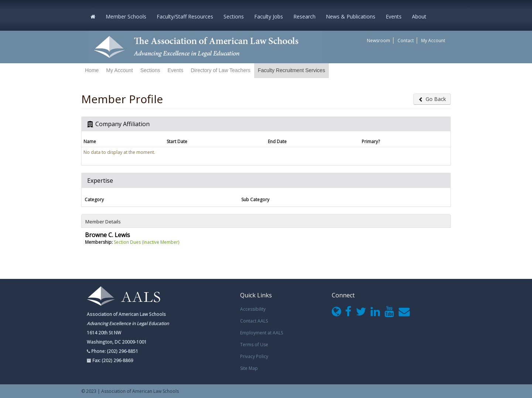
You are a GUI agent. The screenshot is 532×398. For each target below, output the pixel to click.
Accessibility (253, 309)
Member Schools (126, 16)
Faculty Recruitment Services (291, 70)
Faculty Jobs (269, 16)
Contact (406, 41)
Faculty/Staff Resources (185, 16)
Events (394, 16)
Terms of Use (254, 345)
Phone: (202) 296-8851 (114, 351)
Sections (234, 16)
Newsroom (378, 41)
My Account (433, 41)
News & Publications (351, 16)
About (419, 16)
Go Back (432, 99)
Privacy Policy (254, 356)
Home (92, 70)
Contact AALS (254, 321)
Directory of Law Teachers (221, 70)
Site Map (249, 368)
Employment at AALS (262, 333)
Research (304, 16)
